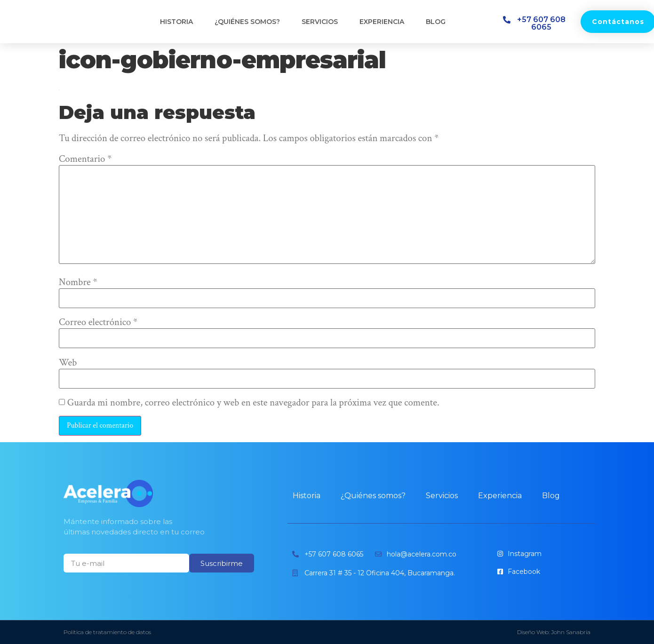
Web (68, 363)
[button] (537, 24)
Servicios (320, 22)
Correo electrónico (98, 322)
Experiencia (382, 22)
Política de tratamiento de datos (107, 632)
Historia (176, 22)
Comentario (85, 159)
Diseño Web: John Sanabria (554, 632)
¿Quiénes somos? (247, 22)
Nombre (78, 282)
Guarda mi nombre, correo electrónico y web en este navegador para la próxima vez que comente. (253, 403)
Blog (436, 22)
